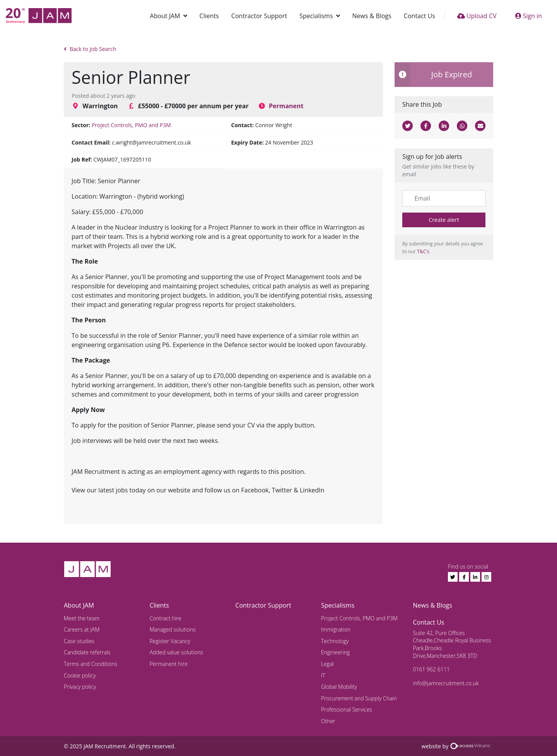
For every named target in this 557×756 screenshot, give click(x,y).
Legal (327, 664)
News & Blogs (372, 16)
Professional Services (347, 709)
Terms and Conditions (91, 664)
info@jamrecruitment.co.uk (446, 683)
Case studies (79, 641)
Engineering (335, 652)
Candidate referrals (87, 652)
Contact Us (419, 16)
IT (323, 675)
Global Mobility (339, 687)
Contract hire (166, 618)
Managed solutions (173, 629)
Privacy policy (80, 687)
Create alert (444, 220)
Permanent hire (169, 664)
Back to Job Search (90, 49)
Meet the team (82, 618)
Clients (209, 16)
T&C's (423, 251)
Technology (335, 641)
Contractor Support (259, 16)
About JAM (165, 16)
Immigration (336, 629)
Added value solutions (176, 652)
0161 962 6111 (431, 669)
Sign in (529, 16)
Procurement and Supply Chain (359, 698)
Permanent (286, 106)
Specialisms (316, 16)
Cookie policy (80, 675)
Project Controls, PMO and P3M (131, 125)
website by (457, 746)
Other (328, 721)
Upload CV (477, 16)
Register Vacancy (170, 641)
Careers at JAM (82, 629)
